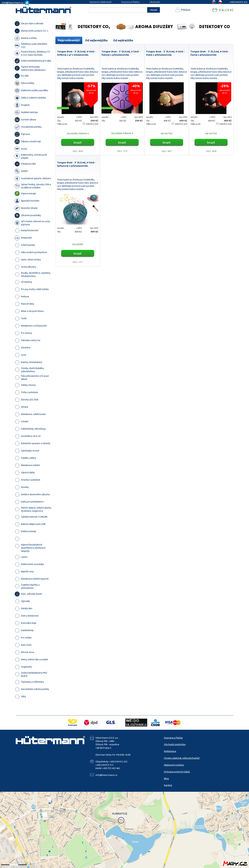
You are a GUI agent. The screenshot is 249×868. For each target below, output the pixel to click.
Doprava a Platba (130, 2)
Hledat (154, 10)
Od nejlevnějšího (96, 40)
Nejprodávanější (69, 40)
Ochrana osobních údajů (177, 772)
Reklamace (170, 751)
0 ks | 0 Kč (226, 10)
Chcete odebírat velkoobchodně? (182, 758)
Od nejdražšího (123, 40)
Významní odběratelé (100, 2)
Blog (166, 778)
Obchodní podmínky (175, 744)
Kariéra (168, 785)
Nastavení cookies (174, 765)
